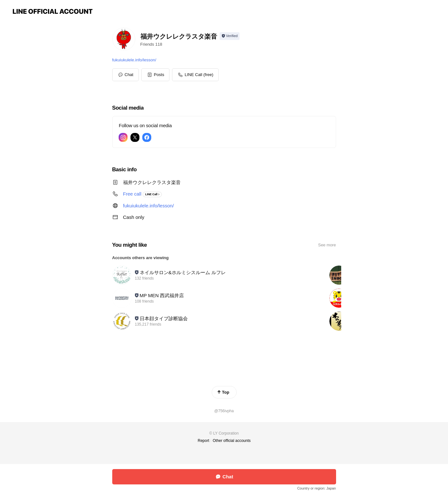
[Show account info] (230, 36)
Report (203, 441)
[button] (156, 75)
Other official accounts (232, 441)
